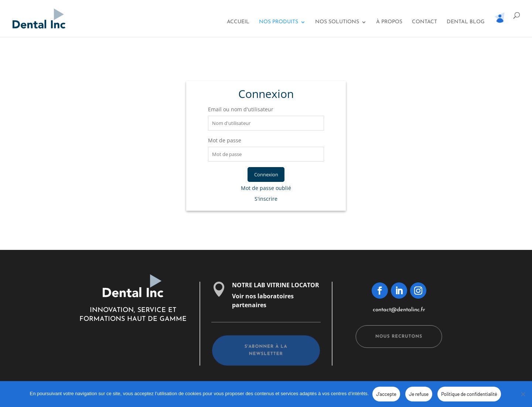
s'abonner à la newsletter (266, 351)
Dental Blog (466, 22)
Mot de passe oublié (266, 188)
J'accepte (386, 394)
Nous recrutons (399, 337)
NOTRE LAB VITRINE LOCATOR (276, 285)
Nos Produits (279, 22)
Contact (424, 22)
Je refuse (419, 394)
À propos (389, 22)
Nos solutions (337, 22)
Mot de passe (225, 140)
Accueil (238, 22)
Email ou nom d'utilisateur (241, 109)
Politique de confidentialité (469, 394)
